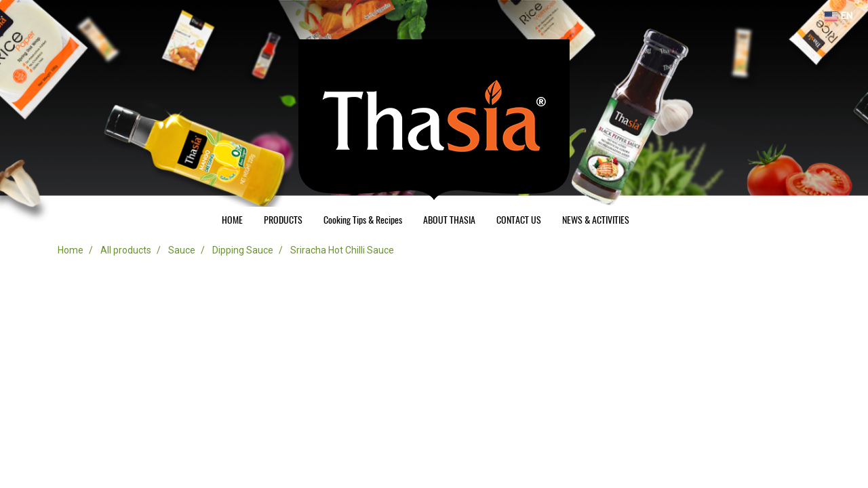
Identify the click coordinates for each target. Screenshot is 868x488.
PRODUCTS (283, 220)
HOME (232, 220)
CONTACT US (519, 220)
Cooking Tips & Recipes (363, 220)
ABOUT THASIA (449, 220)
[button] (652, 220)
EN (839, 16)
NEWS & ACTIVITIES (596, 220)
